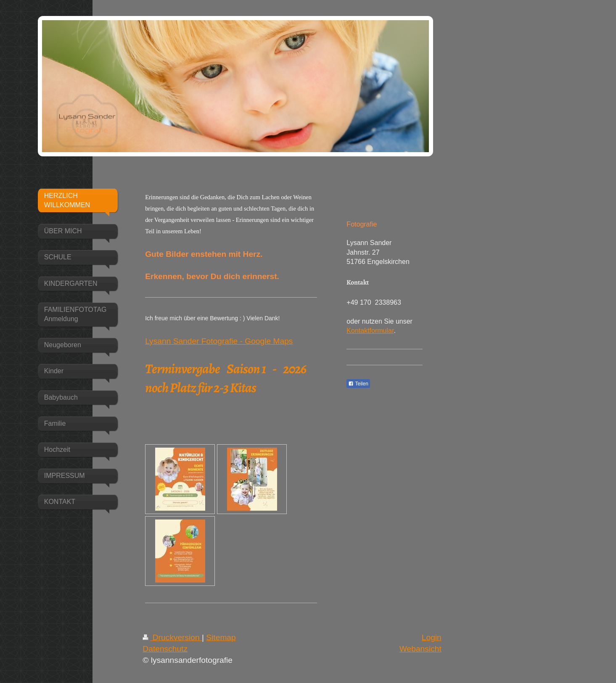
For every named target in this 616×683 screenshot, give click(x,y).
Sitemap (221, 637)
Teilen (358, 384)
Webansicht (420, 649)
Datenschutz (165, 649)
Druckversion (172, 637)
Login (432, 637)
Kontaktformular (370, 331)
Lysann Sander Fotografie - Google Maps (219, 341)
